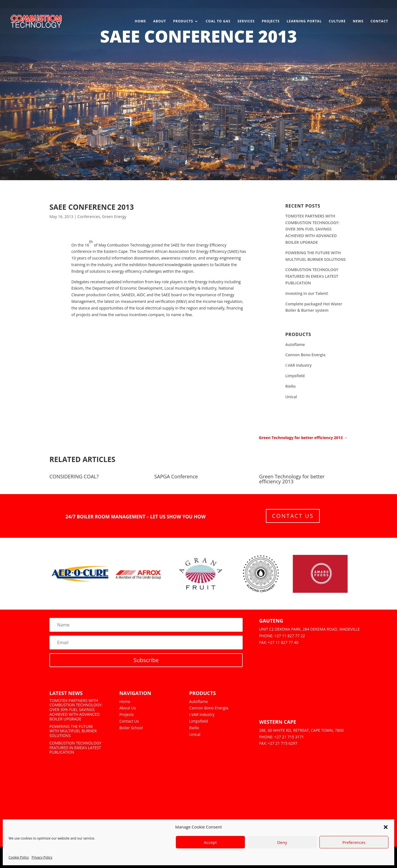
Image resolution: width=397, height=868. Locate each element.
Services (246, 21)
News (358, 21)
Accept (211, 842)
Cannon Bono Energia (305, 355)
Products (183, 21)
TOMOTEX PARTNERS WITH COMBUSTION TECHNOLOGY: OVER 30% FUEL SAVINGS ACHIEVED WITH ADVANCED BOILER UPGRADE (313, 229)
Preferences (354, 842)
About (160, 21)
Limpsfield (295, 376)
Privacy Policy (42, 857)
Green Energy (114, 217)
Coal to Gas (218, 21)
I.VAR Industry (299, 365)
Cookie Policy (19, 857)
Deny (282, 842)
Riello (291, 386)
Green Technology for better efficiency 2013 (292, 479)
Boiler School (131, 728)
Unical (291, 397)
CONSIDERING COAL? (74, 476)
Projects (271, 21)
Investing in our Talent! (307, 293)
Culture (337, 21)
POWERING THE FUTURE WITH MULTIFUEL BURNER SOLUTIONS (73, 731)
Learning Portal (304, 21)
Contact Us (293, 516)
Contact (379, 21)
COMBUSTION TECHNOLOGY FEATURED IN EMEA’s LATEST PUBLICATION (312, 276)
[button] (386, 827)
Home (140, 21)
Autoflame (295, 344)
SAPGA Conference (176, 476)
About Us (128, 708)
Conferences (89, 217)
